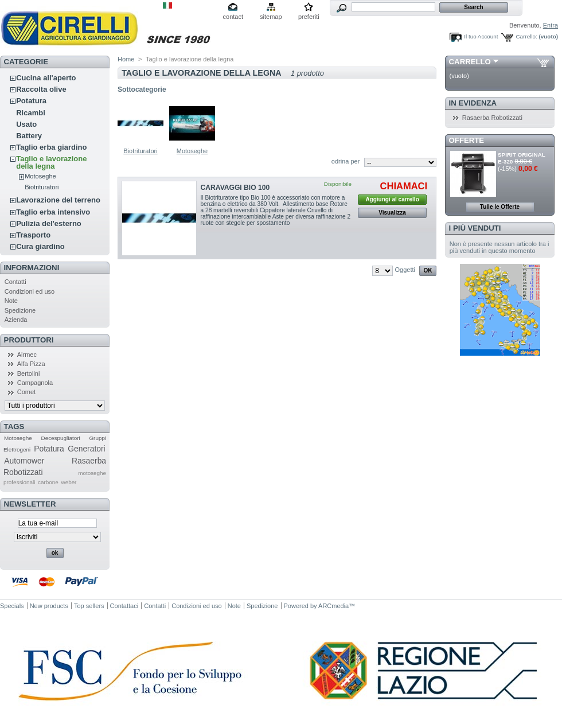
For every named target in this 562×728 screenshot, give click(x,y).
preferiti (309, 17)
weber (69, 482)
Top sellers (89, 606)
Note (11, 301)
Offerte (467, 140)
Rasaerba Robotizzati (492, 118)
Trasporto (33, 235)
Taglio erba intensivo (53, 212)
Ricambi (31, 113)
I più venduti (475, 228)
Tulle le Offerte (500, 207)
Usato (26, 124)
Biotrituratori (42, 187)
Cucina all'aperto (46, 78)
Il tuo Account (481, 36)
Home (126, 59)
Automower (24, 461)
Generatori (86, 449)
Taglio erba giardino (51, 147)
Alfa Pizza (31, 364)
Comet (26, 392)
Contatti (15, 282)
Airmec (27, 355)
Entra (551, 25)
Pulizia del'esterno (49, 223)
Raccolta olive (41, 89)
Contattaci (124, 606)
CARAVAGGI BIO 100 (235, 188)
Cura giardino (40, 246)
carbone (48, 482)
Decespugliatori (61, 438)
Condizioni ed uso (30, 291)
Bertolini (29, 373)
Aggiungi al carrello (392, 199)
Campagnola (35, 383)
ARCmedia (333, 606)
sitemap (271, 17)
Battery (29, 136)
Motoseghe (40, 176)
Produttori (29, 340)
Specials (12, 606)
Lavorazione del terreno (58, 200)
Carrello (470, 62)
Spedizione (20, 310)
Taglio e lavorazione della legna (51, 162)
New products (49, 606)
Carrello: (526, 36)
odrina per (346, 161)
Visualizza (392, 213)
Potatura (31, 101)
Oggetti (405, 270)
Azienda (16, 320)
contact (233, 17)
